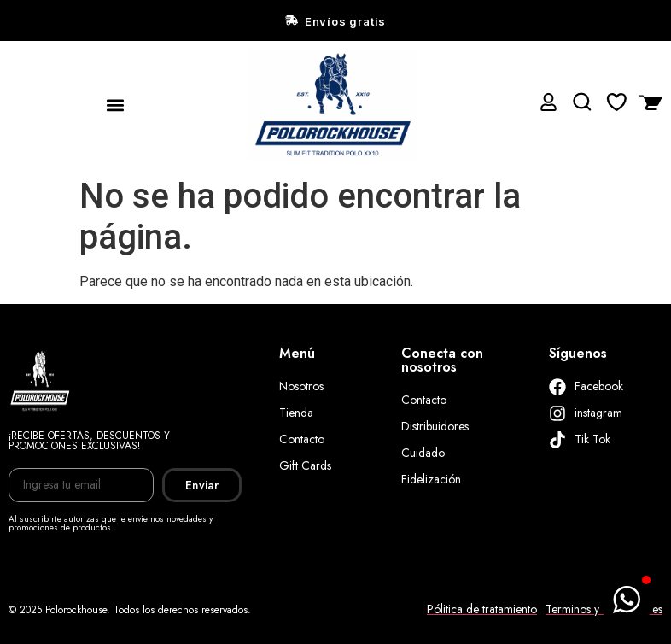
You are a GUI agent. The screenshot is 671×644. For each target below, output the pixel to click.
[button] (116, 105)
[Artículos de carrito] (646, 102)
